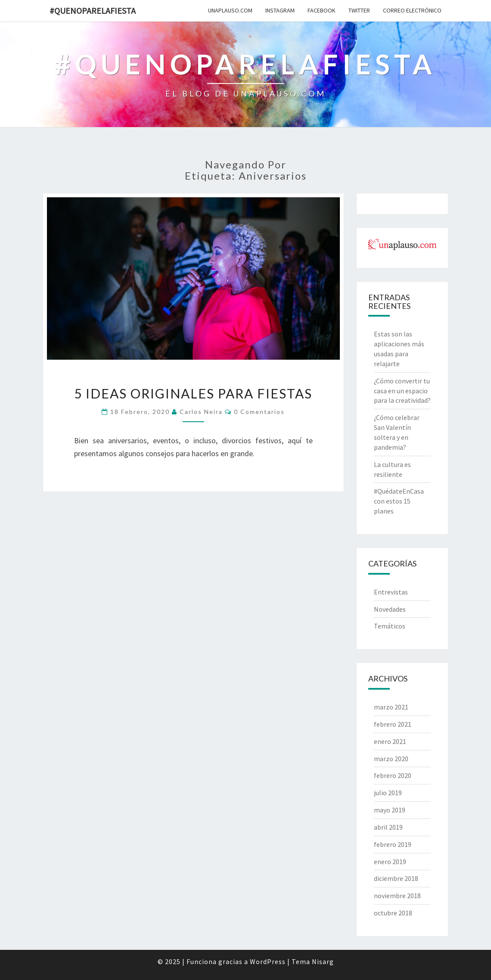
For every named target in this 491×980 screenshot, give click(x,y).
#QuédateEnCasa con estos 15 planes (399, 501)
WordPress (268, 961)
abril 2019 (388, 827)
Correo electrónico (412, 10)
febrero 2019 (393, 844)
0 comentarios (259, 412)
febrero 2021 (393, 724)
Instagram (280, 10)
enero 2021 (390, 741)
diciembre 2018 (396, 878)
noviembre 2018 (397, 896)
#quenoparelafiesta (93, 11)
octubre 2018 (393, 913)
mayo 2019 (390, 810)
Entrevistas (391, 592)
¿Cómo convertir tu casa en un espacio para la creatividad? (402, 391)
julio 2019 (388, 793)
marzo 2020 (391, 759)
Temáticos (390, 626)
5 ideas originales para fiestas (193, 393)
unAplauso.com (230, 10)
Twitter (359, 10)
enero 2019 (390, 862)
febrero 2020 (393, 775)
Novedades (390, 609)
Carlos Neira (201, 412)
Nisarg (323, 961)
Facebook (322, 10)
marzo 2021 (391, 707)
